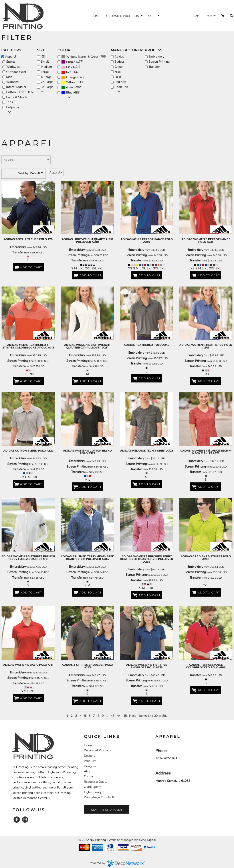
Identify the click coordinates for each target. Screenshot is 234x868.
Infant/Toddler (16, 87)
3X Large (47, 87)
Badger (119, 62)
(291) (72, 88)
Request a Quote (96, 782)
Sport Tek (121, 87)
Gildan (119, 67)
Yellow (71, 82)
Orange (71, 77)
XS (43, 57)
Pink (69, 67)
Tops (10, 102)
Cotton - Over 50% (20, 92)
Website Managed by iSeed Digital (132, 840)
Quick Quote (93, 787)
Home (88, 745)
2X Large (47, 82)
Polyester (13, 107)
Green (70, 87)
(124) (71, 67)
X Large (46, 77)
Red (69, 72)
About (88, 771)
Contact (89, 776)
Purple (71, 62)
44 (119, 716)
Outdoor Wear (16, 72)
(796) (84, 57)
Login (197, 16)
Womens (12, 82)
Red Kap (120, 82)
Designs (89, 756)
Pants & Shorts (17, 97)
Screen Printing (159, 62)
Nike (118, 72)
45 (125, 716)
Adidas (119, 57)
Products (90, 761)
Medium (46, 67)
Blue (69, 93)
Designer (90, 766)
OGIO (119, 77)
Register (211, 16)
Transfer (154, 67)
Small (45, 62)
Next (132, 716)
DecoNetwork (126, 863)
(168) (73, 77)
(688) (71, 93)
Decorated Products (98, 750)
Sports (11, 62)
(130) (72, 83)
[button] (223, 16)
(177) (72, 62)
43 (113, 716)
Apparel (11, 57)
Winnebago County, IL (99, 797)
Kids (9, 77)
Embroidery (156, 57)
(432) (70, 72)
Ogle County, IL (95, 792)
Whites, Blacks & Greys (82, 57)
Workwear (13, 67)
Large (45, 72)
